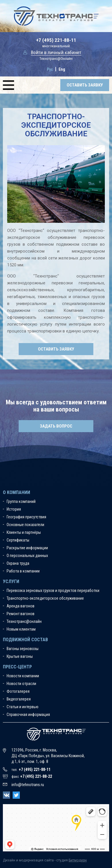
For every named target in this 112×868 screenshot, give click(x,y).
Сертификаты (18, 540)
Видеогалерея (19, 699)
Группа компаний (21, 501)
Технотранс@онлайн (24, 621)
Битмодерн (78, 860)
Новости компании (23, 676)
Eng (62, 69)
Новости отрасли (21, 684)
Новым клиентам (21, 629)
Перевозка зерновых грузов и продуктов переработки (53, 591)
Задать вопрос (56, 426)
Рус (50, 69)
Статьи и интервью (23, 707)
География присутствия (26, 517)
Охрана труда (18, 563)
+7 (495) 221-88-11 (56, 40)
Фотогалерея (18, 691)
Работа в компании (23, 571)
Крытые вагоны (20, 656)
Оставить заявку (85, 85)
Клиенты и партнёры (24, 532)
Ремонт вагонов (21, 614)
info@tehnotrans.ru (28, 785)
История (14, 509)
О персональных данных (27, 556)
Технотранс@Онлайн (56, 59)
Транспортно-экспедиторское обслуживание (45, 598)
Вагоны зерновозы (23, 649)
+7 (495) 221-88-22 (36, 776)
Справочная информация (28, 715)
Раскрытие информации (27, 548)
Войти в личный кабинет (56, 52)
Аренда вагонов (21, 606)
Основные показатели (25, 525)
